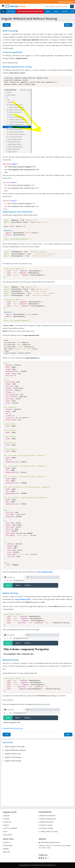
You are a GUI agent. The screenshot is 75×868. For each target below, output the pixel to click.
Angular (48, 11)
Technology (11, 11)
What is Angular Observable (15, 747)
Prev (6, 25)
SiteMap (6, 849)
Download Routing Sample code (13, 728)
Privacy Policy (8, 846)
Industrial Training (46, 828)
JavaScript (65, 11)
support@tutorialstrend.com (50, 842)
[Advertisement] (37, 784)
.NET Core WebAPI (10, 828)
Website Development (47, 816)
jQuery (6, 825)
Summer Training (45, 825)
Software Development (47, 819)
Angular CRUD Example (13, 757)
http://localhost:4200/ (45, 572)
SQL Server (7, 835)
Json (5, 831)
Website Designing (46, 822)
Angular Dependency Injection (15, 750)
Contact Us (7, 842)
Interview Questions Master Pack (30, 11)
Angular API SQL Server (13, 754)
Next (69, 25)
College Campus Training (48, 831)
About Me (6, 852)
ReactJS (56, 11)
